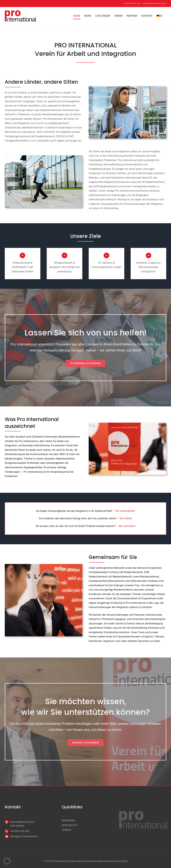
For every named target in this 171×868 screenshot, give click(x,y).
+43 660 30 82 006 (132, 3)
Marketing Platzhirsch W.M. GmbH (113, 861)
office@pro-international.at (154, 3)
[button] (7, 861)
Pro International (59, 861)
